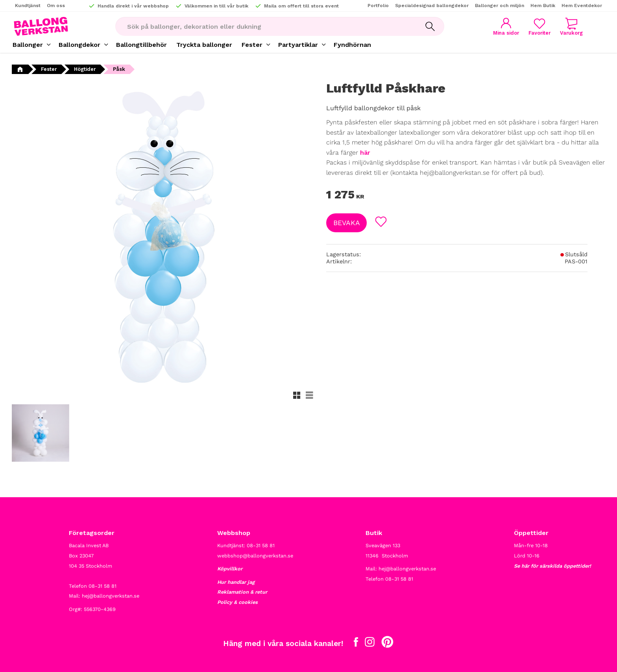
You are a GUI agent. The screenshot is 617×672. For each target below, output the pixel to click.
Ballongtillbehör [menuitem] (141, 45)
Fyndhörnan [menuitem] (352, 45)
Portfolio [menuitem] (378, 6)
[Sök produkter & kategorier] (266, 26)
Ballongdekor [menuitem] (79, 45)
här (365, 153)
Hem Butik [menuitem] (543, 6)
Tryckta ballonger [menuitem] (204, 45)
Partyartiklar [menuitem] (298, 45)
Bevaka (347, 223)
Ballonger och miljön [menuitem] (500, 6)
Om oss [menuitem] (56, 6)
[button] (539, 27)
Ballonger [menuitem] (28, 45)
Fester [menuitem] (252, 45)
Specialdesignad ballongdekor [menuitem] (432, 6)
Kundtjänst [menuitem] (28, 6)
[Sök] (430, 26)
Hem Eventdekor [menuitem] (582, 6)
